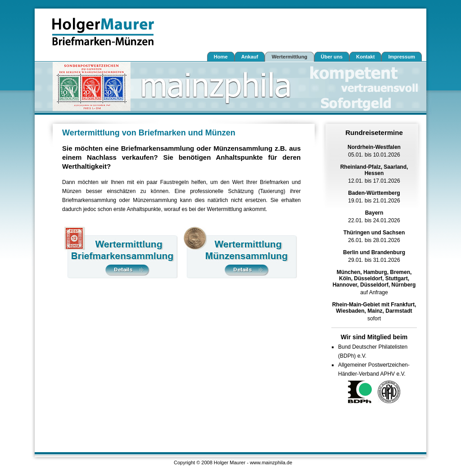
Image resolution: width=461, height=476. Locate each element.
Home (221, 57)
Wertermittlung (289, 57)
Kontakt (366, 57)
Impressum (402, 57)
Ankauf (250, 57)
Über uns (332, 57)
